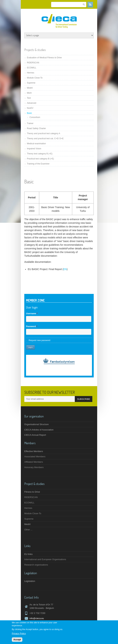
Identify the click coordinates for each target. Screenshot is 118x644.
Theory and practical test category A (43, 133)
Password (32, 326)
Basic (29, 113)
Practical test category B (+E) (40, 159)
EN (65, 269)
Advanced (31, 103)
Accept (17, 640)
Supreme (31, 83)
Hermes (31, 73)
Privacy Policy (19, 633)
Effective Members (34, 451)
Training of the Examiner (38, 164)
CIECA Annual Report (35, 435)
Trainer (30, 123)
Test (29, 98)
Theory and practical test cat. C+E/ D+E (45, 139)
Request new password (39, 340)
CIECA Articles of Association (39, 430)
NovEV (30, 108)
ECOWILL (32, 68)
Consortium (35, 117)
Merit (29, 93)
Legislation (30, 581)
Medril (30, 88)
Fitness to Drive (32, 492)
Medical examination (36, 144)
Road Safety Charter (36, 128)
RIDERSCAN (33, 63)
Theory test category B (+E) (40, 154)
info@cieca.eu (37, 618)
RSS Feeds (90, 5)
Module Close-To (35, 78)
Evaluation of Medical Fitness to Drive (44, 58)
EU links (28, 554)
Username (32, 314)
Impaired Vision (34, 149)
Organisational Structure (36, 424)
